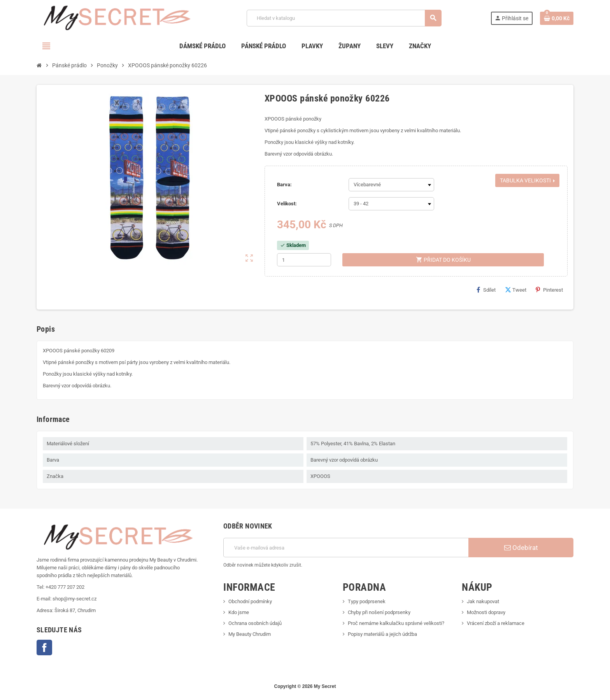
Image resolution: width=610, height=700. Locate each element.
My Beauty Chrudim (250, 634)
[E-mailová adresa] (346, 548)
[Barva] (391, 185)
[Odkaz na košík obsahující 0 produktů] (557, 18)
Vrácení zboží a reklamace (496, 623)
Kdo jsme (239, 612)
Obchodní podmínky (250, 601)
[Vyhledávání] (344, 18)
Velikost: (287, 204)
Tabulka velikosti (527, 180)
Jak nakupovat (483, 601)
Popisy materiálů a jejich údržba (382, 634)
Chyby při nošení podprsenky (379, 612)
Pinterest (549, 290)
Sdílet (486, 290)
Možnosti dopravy (486, 612)
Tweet (516, 290)
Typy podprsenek (367, 601)
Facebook (44, 647)
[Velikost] (391, 204)
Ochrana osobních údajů (255, 623)
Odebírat (521, 548)
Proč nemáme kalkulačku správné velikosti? (396, 623)
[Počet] (304, 260)
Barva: (284, 185)
